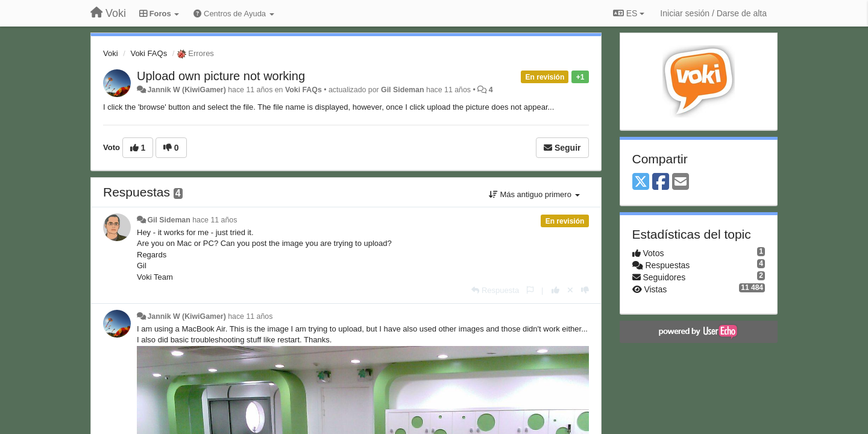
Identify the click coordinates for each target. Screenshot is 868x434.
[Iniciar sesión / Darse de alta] (713, 13)
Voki (111, 53)
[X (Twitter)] (641, 182)
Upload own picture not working (221, 76)
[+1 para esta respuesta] (555, 290)
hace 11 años (215, 220)
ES (629, 13)
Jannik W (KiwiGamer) (186, 90)
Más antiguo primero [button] (534, 194)
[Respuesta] (495, 290)
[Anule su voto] (570, 290)
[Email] (681, 182)
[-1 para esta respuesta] (585, 290)
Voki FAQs (149, 53)
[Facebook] (661, 182)
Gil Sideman (402, 90)
